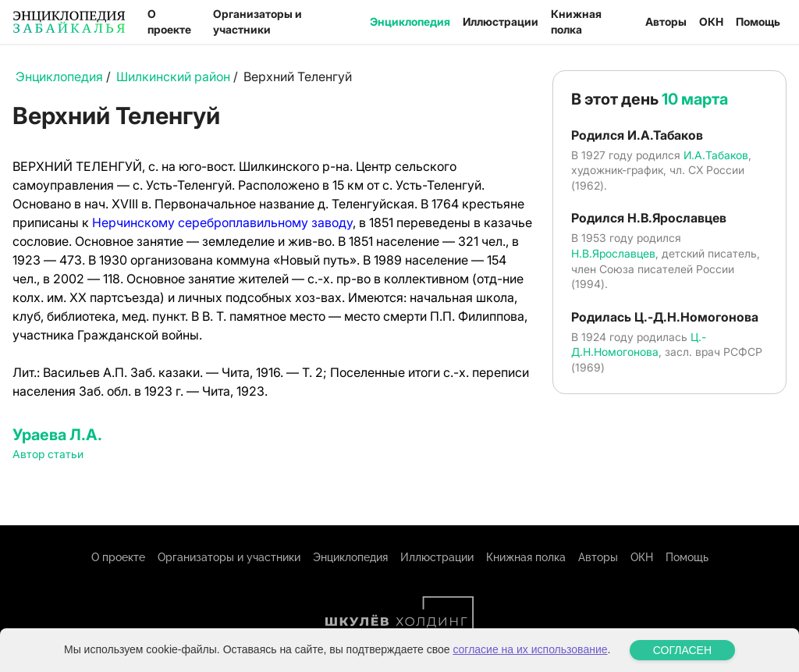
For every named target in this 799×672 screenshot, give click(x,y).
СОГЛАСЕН (682, 650)
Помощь (758, 21)
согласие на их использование (530, 649)
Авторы (666, 21)
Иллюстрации (501, 21)
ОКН (711, 21)
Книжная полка (576, 21)
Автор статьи (48, 454)
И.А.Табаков (716, 155)
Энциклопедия (410, 21)
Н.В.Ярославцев (613, 253)
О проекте (169, 21)
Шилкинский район (173, 76)
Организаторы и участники (257, 21)
